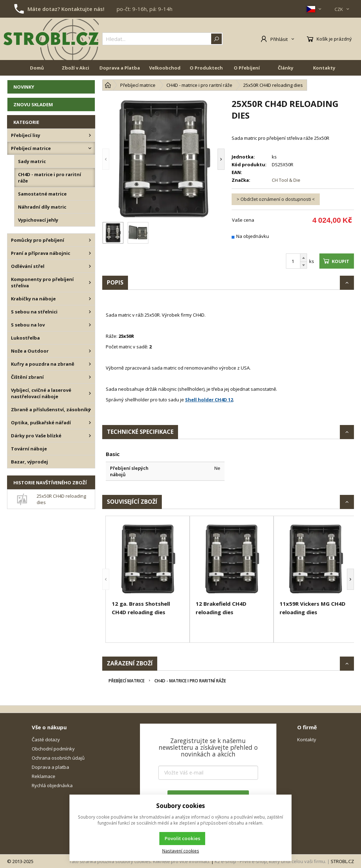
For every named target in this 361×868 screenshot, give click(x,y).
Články (286, 68)
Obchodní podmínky (53, 749)
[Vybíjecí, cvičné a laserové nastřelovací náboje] (90, 393)
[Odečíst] (304, 265)
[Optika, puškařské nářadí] (90, 423)
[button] (106, 159)
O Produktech (206, 68)
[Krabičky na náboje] (90, 299)
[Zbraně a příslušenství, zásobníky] (90, 409)
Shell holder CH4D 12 (209, 400)
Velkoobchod (165, 68)
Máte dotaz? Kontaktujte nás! (66, 9)
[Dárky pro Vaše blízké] (90, 436)
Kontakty (324, 68)
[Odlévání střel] (90, 266)
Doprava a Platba (120, 68)
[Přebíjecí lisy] (90, 135)
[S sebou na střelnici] (90, 312)
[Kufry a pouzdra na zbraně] (90, 364)
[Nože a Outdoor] (90, 351)
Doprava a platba (50, 767)
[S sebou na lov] (90, 325)
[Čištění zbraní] (90, 377)
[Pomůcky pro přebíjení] (90, 240)
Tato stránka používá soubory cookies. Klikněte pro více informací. (140, 861)
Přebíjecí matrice (127, 681)
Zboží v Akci (75, 68)
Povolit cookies (182, 838)
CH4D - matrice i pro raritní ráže (190, 681)
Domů (37, 68)
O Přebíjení (247, 68)
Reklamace (44, 776)
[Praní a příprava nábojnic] (90, 253)
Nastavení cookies (181, 851)
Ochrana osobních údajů (58, 758)
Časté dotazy (46, 740)
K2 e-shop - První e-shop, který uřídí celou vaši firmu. (270, 861)
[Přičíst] (304, 258)
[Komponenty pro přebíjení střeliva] (90, 282)
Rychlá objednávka (52, 785)
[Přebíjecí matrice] (90, 148)
